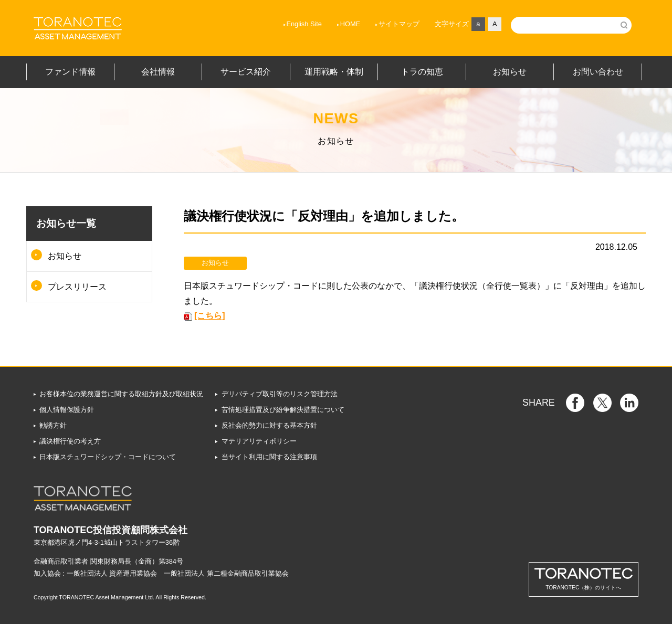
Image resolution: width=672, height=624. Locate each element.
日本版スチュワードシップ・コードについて (108, 457)
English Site (304, 24)
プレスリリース (77, 287)
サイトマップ (399, 24)
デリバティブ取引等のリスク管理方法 (280, 394)
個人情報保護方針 (67, 410)
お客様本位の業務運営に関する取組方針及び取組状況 (121, 394)
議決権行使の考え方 (70, 441)
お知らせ (65, 256)
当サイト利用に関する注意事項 (269, 457)
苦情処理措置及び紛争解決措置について (283, 410)
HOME (350, 24)
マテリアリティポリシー (259, 441)
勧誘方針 (53, 425)
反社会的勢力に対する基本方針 (269, 425)
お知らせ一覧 (66, 223)
